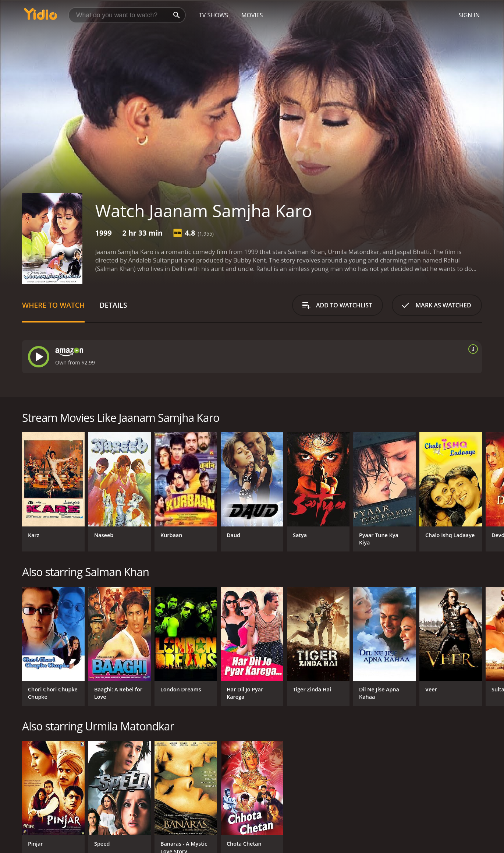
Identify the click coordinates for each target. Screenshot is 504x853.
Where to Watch (53, 305)
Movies (252, 15)
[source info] (472, 349)
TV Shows (214, 15)
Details (113, 305)
